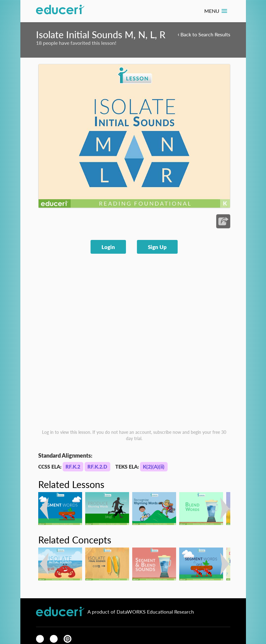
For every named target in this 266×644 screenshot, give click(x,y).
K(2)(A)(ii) (154, 467)
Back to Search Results (204, 34)
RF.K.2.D (97, 467)
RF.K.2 (73, 467)
